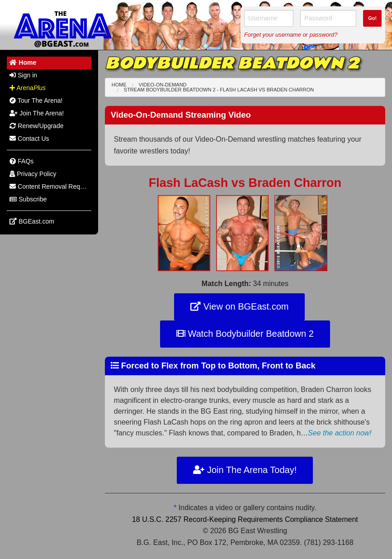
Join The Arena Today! (245, 470)
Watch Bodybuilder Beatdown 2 (245, 334)
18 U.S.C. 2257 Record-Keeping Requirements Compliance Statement (245, 519)
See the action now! (340, 433)
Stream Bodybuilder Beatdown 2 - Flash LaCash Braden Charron (219, 90)
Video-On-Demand (163, 85)
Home (119, 85)
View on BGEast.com (239, 306)
